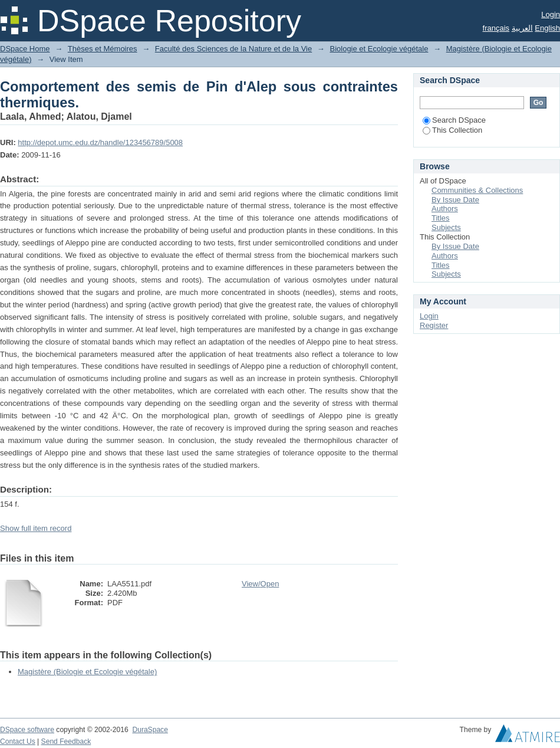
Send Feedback (66, 742)
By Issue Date (455, 200)
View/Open (260, 584)
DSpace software (27, 730)
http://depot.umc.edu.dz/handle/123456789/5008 (100, 142)
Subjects (446, 227)
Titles (441, 218)
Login (551, 14)
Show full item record (36, 528)
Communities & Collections (477, 190)
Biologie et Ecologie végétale (379, 49)
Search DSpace (454, 120)
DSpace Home (25, 49)
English (547, 28)
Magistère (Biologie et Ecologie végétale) (87, 672)
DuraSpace (150, 730)
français (496, 28)
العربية (522, 28)
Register (434, 325)
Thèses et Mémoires (103, 49)
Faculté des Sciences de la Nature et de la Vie (233, 49)
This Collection (452, 130)
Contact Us (18, 742)
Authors (445, 209)
